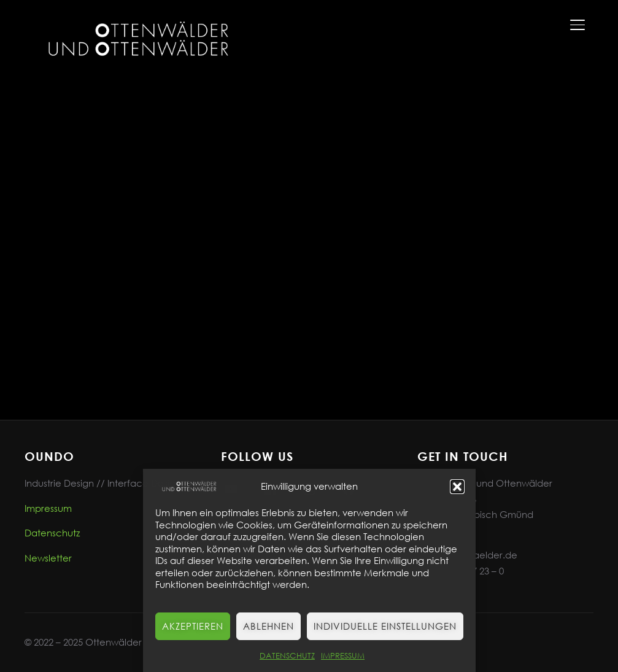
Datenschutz (52, 533)
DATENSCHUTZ (287, 656)
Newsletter (48, 558)
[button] (457, 487)
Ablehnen (268, 626)
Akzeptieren (193, 626)
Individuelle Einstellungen (385, 626)
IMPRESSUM (343, 656)
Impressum (48, 508)
